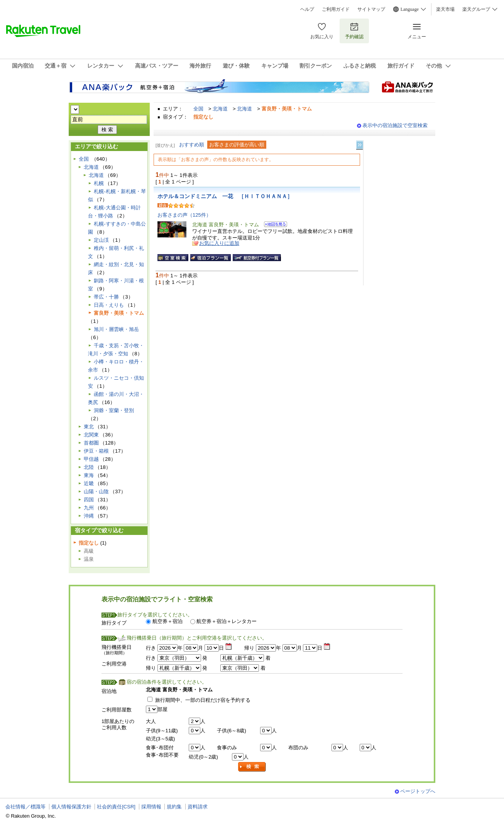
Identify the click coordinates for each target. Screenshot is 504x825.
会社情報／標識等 (25, 807)
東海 (89, 475)
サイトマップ (371, 9)
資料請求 (198, 807)
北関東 (91, 435)
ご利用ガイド (336, 9)
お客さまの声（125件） (184, 215)
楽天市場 (445, 9)
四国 (89, 500)
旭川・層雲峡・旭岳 (116, 329)
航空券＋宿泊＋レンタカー (227, 621)
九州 (89, 508)
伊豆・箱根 (96, 451)
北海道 (220, 109)
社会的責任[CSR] (116, 807)
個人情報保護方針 (71, 807)
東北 (89, 427)
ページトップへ (418, 791)
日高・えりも (109, 305)
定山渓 (101, 240)
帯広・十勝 (106, 297)
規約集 (174, 807)
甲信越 (91, 459)
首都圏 (91, 443)
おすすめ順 (192, 145)
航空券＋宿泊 (167, 621)
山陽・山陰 (96, 491)
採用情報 (151, 807)
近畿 (89, 483)
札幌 (99, 183)
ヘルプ (307, 9)
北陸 (89, 467)
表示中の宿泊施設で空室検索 (395, 125)
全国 (198, 109)
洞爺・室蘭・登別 (114, 410)
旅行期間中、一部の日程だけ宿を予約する (203, 700)
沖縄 (89, 516)
